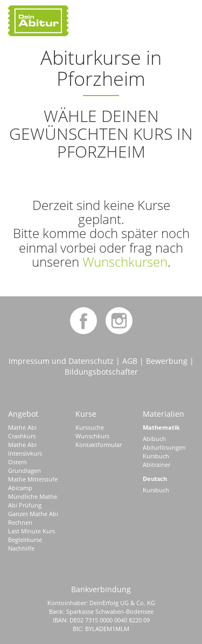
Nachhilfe (21, 548)
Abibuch (154, 439)
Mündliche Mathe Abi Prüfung (33, 501)
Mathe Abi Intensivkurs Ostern (25, 453)
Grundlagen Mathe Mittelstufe (33, 475)
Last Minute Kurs (32, 531)
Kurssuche (90, 427)
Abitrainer (156, 465)
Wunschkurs (92, 436)
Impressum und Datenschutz (61, 361)
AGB (130, 361)
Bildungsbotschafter (101, 372)
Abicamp (20, 488)
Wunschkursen (125, 262)
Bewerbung (167, 361)
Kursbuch (156, 456)
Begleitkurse (25, 540)
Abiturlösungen (164, 447)
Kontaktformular (99, 445)
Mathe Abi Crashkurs (22, 432)
